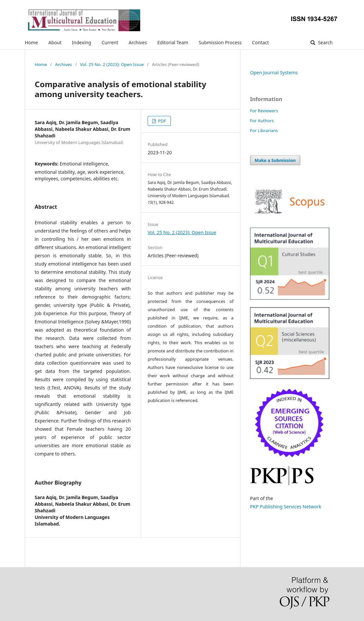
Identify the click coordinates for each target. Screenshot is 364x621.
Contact (260, 42)
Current (110, 42)
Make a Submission (275, 160)
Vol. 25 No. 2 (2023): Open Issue (112, 64)
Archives (138, 42)
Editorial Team (173, 42)
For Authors (262, 121)
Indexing (82, 42)
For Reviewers (264, 111)
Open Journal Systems (274, 73)
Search (325, 42)
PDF (161, 121)
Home (31, 42)
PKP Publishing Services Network (286, 507)
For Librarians (264, 130)
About (55, 42)
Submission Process (220, 42)
